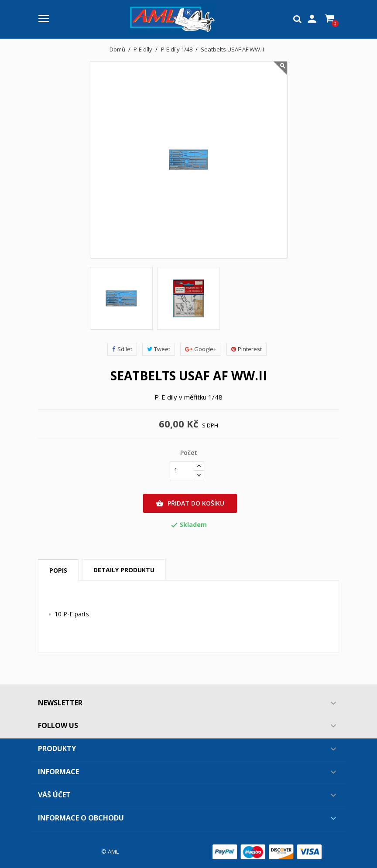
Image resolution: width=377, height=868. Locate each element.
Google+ (201, 349)
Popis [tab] (58, 570)
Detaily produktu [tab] (124, 570)
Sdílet (122, 349)
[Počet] (182, 471)
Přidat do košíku (190, 503)
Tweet (159, 349)
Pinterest (247, 349)
